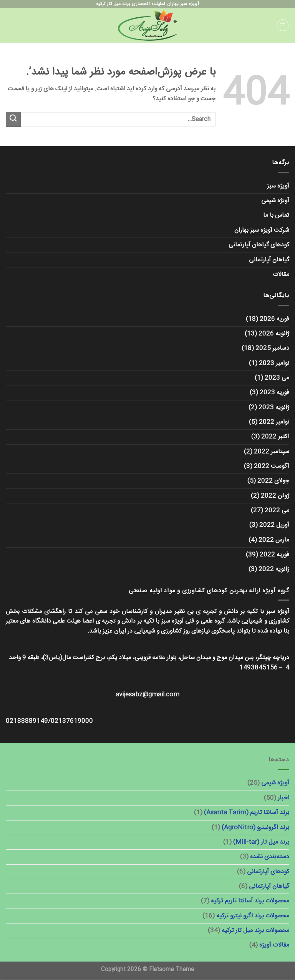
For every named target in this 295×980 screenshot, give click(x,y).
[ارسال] (13, 119)
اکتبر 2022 (275, 437)
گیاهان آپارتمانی (269, 260)
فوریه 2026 (274, 319)
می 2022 (277, 511)
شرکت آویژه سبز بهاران (262, 230)
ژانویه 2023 (274, 408)
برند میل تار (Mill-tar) (261, 842)
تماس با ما (276, 215)
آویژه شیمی (275, 201)
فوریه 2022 (274, 555)
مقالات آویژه (274, 945)
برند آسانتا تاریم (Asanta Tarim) (247, 813)
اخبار (283, 798)
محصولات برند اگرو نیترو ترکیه (253, 916)
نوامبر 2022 (274, 422)
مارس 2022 (274, 540)
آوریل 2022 (274, 525)
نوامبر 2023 (274, 363)
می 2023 (277, 378)
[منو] (283, 25)
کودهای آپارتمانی (268, 872)
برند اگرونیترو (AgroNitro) (255, 828)
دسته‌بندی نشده (270, 857)
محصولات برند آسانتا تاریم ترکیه (250, 901)
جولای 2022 (273, 481)
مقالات (281, 275)
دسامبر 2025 (272, 348)
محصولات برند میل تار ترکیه (255, 931)
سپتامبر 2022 (272, 452)
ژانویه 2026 (274, 334)
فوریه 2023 (274, 393)
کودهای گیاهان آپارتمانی (259, 245)
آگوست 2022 (272, 466)
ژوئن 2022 (275, 496)
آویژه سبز (278, 186)
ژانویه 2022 (274, 569)
